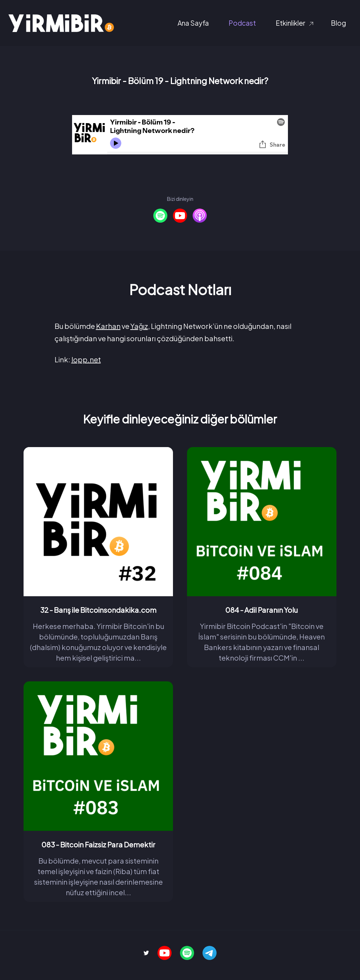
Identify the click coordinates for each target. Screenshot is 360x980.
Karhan (108, 326)
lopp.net (86, 359)
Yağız (139, 326)
